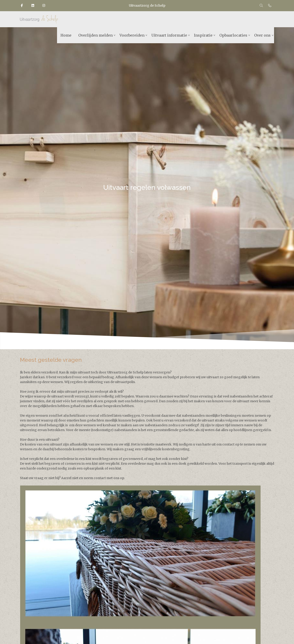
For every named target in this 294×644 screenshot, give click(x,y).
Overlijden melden (95, 35)
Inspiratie (203, 35)
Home (66, 35)
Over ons (262, 35)
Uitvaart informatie (169, 35)
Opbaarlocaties (233, 35)
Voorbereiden (132, 35)
